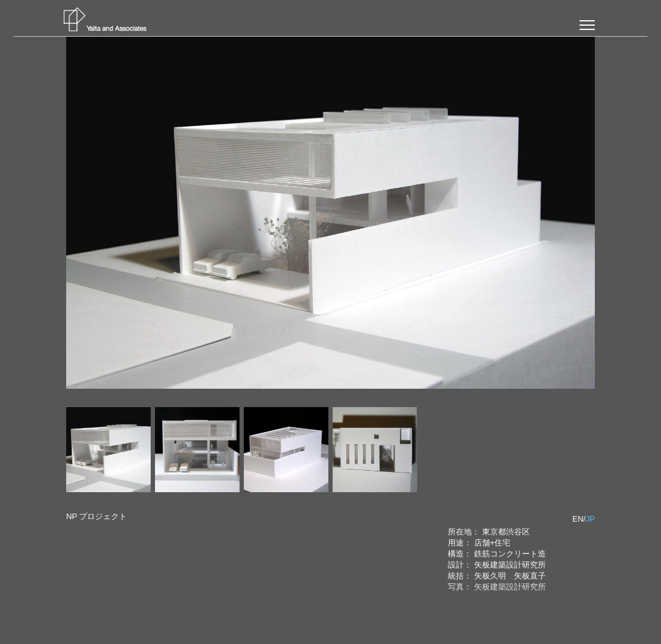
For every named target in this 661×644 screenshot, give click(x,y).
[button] (587, 25)
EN (578, 519)
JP (590, 519)
